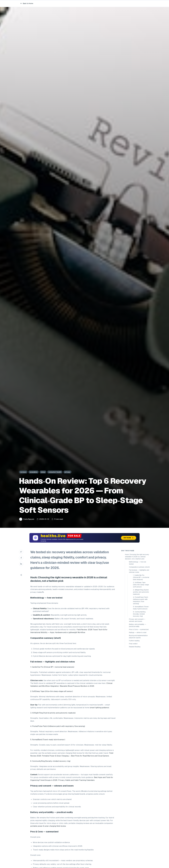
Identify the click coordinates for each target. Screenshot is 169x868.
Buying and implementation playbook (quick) (138, 637)
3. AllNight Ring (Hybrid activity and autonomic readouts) (141, 592)
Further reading (134, 641)
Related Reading (135, 647)
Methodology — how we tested (138, 563)
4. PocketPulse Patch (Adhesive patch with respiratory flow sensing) (141, 600)
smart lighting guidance (99, 708)
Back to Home (27, 3)
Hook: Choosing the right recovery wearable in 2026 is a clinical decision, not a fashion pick (137, 557)
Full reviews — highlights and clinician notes (139, 571)
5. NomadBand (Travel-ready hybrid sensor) (141, 608)
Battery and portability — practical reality (138, 625)
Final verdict (133, 644)
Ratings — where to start (138, 632)
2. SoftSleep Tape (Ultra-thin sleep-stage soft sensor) (141, 585)
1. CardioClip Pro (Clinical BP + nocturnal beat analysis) (141, 577)
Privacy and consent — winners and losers (137, 620)
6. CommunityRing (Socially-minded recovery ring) (139, 614)
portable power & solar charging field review (48, 826)
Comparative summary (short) (139, 567)
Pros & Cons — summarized (139, 629)
